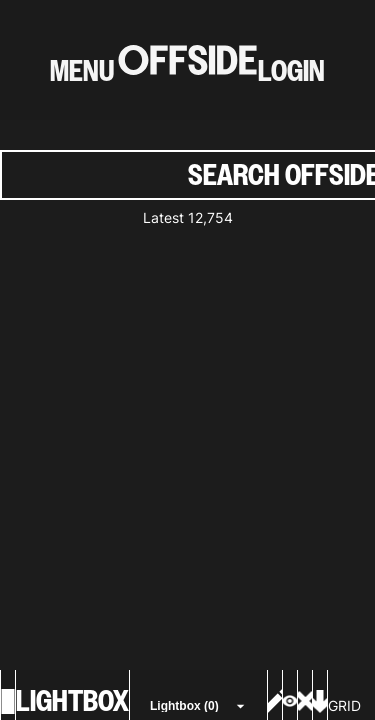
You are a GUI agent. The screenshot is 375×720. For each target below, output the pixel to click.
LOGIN (291, 71)
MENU (82, 71)
